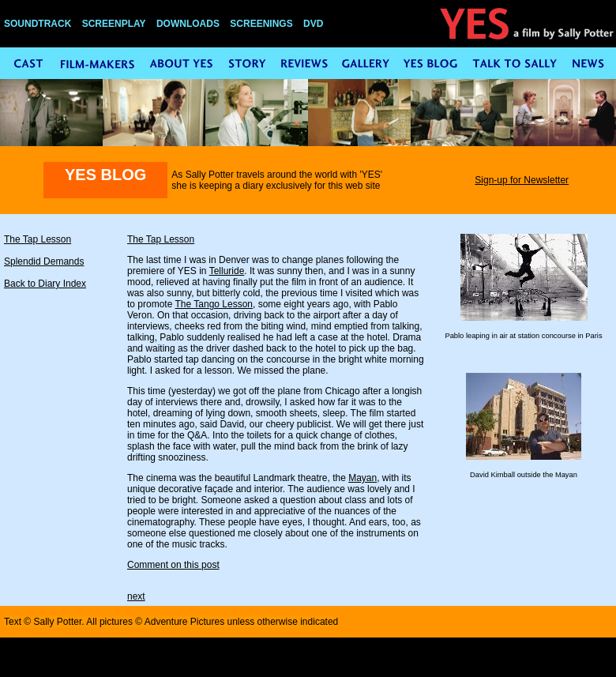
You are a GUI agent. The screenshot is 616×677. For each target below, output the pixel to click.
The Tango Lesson (214, 304)
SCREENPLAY (114, 24)
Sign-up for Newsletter (522, 180)
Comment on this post (173, 565)
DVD (313, 24)
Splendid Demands (44, 261)
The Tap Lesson (38, 239)
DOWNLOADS (188, 24)
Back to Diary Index (45, 284)
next (136, 596)
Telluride (227, 271)
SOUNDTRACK (38, 24)
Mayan (362, 478)
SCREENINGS (261, 24)
